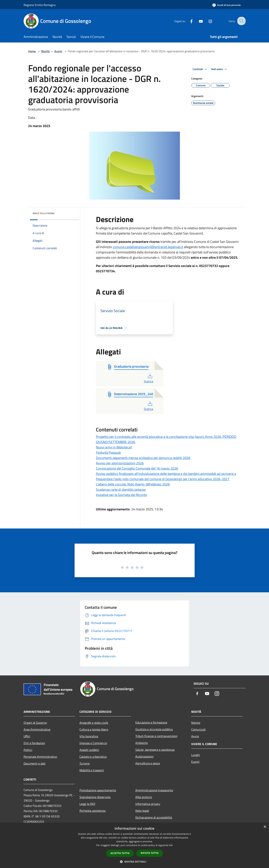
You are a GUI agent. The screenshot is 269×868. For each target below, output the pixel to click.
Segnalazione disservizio (95, 797)
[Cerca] (241, 21)
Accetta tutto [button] (120, 853)
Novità (45, 51)
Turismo (85, 763)
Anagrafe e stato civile (94, 723)
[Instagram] (207, 21)
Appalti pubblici (89, 750)
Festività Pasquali (108, 453)
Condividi (200, 69)
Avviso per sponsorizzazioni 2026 (120, 463)
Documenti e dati (35, 763)
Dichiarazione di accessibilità (154, 817)
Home (32, 51)
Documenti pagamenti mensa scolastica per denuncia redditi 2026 (143, 458)
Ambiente (142, 743)
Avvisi (58, 51)
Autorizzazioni (145, 756)
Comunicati (198, 729)
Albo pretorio (144, 797)
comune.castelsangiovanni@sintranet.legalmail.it (148, 247)
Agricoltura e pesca (148, 763)
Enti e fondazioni (34, 743)
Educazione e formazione (151, 722)
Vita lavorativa (89, 736)
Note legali (142, 811)
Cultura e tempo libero (94, 729)
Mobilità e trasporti (92, 770)
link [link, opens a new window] (171, 845)
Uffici (27, 736)
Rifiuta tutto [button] (150, 853)
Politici (28, 750)
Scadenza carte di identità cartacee (121, 490)
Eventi (195, 762)
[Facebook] (189, 21)
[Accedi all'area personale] (227, 5)
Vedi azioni (220, 69)
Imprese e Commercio (93, 743)
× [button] (265, 827)
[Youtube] (198, 21)
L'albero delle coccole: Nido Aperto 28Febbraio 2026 (133, 484)
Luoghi (196, 755)
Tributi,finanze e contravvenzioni (156, 736)
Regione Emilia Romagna (40, 5)
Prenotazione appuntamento (98, 790)
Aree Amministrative (37, 729)
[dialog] (134, 845)
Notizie (196, 723)
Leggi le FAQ (87, 804)
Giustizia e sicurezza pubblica (154, 729)
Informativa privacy (148, 804)
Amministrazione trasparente (154, 790)
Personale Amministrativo (40, 757)
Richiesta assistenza (92, 811)
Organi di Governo (35, 723)
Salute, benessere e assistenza (155, 750)
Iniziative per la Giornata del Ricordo (121, 495)
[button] (135, 862)
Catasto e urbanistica (93, 757)
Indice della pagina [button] (44, 213)
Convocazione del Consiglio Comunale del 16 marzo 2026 (137, 468)
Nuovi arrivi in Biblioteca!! (114, 447)
